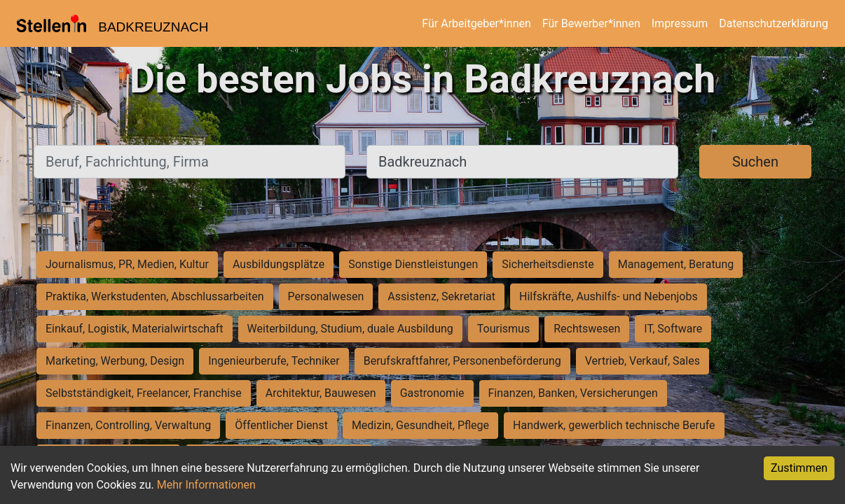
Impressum (680, 23)
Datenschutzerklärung (774, 23)
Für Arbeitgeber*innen (476, 23)
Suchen (755, 162)
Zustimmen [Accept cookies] (799, 468)
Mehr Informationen (206, 485)
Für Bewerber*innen (591, 23)
